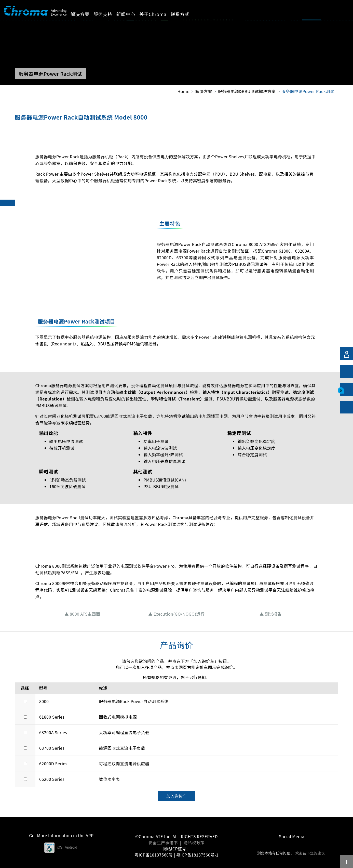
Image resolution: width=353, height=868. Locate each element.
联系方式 (186, 14)
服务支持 (109, 14)
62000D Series (53, 763)
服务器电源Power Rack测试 (308, 91)
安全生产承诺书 (163, 843)
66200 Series (52, 779)
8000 (44, 701)
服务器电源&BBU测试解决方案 (247, 91)
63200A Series (53, 732)
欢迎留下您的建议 (310, 853)
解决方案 (86, 14)
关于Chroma (159, 14)
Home (184, 91)
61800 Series (52, 717)
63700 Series (52, 748)
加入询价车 (176, 796)
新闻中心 (132, 14)
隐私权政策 (194, 843)
